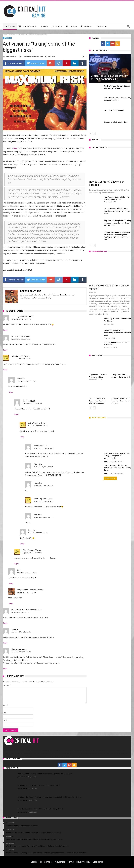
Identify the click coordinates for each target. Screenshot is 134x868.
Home (5, 35)
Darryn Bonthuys (11, 57)
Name (5, 705)
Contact (48, 862)
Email (5, 713)
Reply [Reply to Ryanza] (5, 643)
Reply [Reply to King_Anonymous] (5, 669)
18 (86, 57)
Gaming (12, 35)
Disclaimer (98, 862)
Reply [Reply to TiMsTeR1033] (17, 414)
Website (6, 720)
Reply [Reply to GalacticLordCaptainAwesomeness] (5, 623)
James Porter (109, 461)
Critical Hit (36, 862)
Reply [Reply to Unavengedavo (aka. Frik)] (5, 330)
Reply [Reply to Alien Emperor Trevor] (5, 370)
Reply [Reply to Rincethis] (11, 392)
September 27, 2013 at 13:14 (21, 319)
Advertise (60, 862)
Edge (15, 148)
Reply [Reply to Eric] (11, 583)
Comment (7, 685)
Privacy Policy (83, 862)
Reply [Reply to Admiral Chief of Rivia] (5, 350)
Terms (71, 862)
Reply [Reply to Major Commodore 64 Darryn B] (11, 603)
